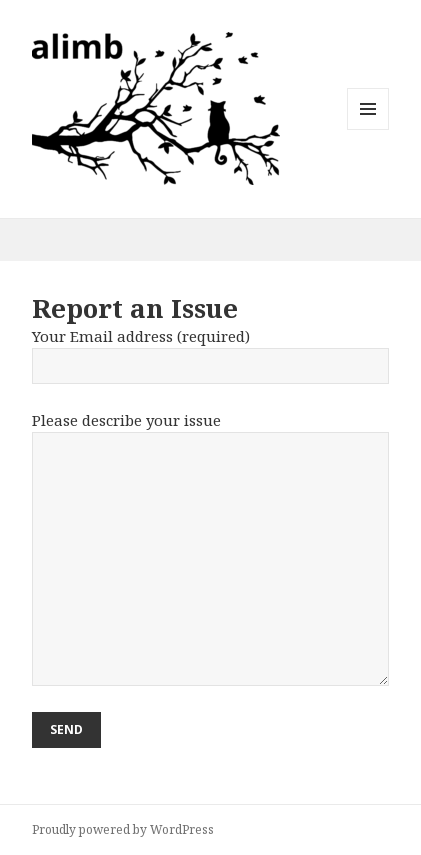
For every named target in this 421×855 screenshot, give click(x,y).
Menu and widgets (368, 129)
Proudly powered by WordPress (123, 829)
